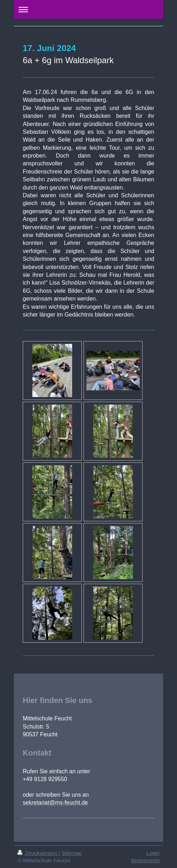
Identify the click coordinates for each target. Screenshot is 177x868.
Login (153, 853)
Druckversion (38, 853)
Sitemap (72, 853)
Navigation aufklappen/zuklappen (88, 9)
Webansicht (145, 860)
